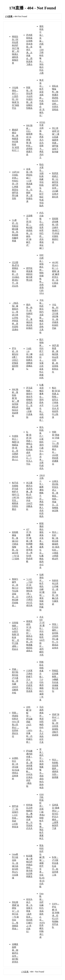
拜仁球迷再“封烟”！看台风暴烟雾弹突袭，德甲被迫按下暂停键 (56, 140)
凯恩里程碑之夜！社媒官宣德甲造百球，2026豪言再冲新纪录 (55, 185)
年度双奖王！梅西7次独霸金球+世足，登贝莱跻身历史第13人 (16, 448)
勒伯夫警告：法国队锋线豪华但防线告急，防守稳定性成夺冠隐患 (41, 185)
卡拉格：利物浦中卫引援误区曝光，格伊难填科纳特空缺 (55, 316)
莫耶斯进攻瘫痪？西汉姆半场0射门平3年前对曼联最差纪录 (56, 230)
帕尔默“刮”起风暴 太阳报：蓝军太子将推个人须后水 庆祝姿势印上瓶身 (56, 402)
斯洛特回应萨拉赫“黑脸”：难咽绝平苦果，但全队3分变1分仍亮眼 (42, 866)
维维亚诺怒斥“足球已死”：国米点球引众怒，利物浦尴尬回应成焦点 (29, 636)
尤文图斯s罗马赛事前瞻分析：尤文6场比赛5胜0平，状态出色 (16, 274)
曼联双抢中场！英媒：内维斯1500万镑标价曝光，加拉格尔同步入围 (41, 50)
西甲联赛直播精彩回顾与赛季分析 (29, 274)
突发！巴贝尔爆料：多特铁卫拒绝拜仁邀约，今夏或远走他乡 (55, 636)
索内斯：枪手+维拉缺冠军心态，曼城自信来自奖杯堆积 (29, 316)
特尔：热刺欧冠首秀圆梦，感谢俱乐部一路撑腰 (55, 768)
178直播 (25, 972)
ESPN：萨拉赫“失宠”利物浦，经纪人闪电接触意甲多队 (56, 915)
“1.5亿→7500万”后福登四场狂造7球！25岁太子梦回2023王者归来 (29, 592)
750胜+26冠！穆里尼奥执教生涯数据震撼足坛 (29, 359)
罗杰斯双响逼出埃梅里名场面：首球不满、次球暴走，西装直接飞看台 (29, 50)
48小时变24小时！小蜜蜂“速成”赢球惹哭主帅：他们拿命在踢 (56, 274)
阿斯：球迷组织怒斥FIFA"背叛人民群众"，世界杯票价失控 (16, 725)
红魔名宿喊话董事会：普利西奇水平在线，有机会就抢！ (41, 402)
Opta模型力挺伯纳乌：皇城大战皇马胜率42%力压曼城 (15, 866)
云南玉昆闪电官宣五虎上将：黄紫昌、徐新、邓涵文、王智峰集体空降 (55, 496)
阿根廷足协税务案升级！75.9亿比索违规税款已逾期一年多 (41, 681)
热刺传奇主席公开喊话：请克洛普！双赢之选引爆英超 (55, 592)
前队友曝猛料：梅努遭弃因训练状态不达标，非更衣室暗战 (55, 98)
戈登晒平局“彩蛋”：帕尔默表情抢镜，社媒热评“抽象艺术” (29, 230)
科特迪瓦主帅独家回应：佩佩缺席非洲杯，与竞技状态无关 (29, 817)
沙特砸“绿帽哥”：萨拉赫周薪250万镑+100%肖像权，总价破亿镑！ (29, 725)
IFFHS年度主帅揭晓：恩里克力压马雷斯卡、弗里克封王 (42, 140)
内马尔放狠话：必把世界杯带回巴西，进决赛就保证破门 (41, 230)
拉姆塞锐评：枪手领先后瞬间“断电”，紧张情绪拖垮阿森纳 (42, 592)
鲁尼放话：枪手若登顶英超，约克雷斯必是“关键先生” (42, 98)
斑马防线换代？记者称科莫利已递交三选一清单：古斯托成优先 (41, 448)
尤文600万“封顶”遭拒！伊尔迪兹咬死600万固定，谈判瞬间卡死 (42, 636)
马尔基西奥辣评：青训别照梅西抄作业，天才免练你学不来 (41, 725)
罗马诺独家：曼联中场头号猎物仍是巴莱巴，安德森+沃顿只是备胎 (29, 402)
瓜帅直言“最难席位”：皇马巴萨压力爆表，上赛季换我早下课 (56, 817)
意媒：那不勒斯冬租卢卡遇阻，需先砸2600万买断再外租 (15, 681)
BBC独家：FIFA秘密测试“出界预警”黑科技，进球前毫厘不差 (29, 140)
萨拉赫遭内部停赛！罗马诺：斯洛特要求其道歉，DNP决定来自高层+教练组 (29, 768)
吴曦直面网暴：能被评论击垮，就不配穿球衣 (15, 953)
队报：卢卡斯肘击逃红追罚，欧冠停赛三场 (55, 866)
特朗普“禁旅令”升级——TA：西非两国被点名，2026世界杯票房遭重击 (56, 448)
